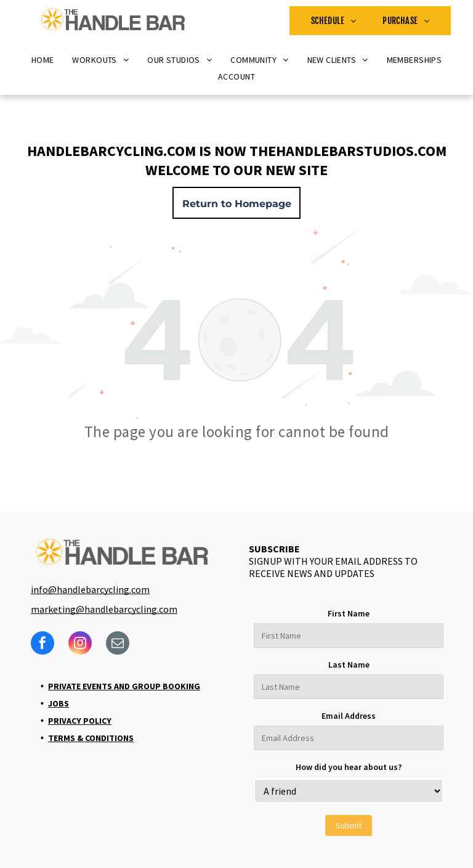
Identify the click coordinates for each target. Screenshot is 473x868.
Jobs (59, 703)
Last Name (349, 665)
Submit (349, 825)
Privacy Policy (80, 721)
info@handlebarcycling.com (90, 589)
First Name (349, 613)
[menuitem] (334, 21)
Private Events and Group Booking (124, 686)
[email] (118, 645)
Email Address (349, 716)
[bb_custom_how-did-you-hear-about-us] (349, 791)
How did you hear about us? (349, 767)
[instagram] (80, 645)
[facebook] (42, 645)
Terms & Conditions (91, 738)
